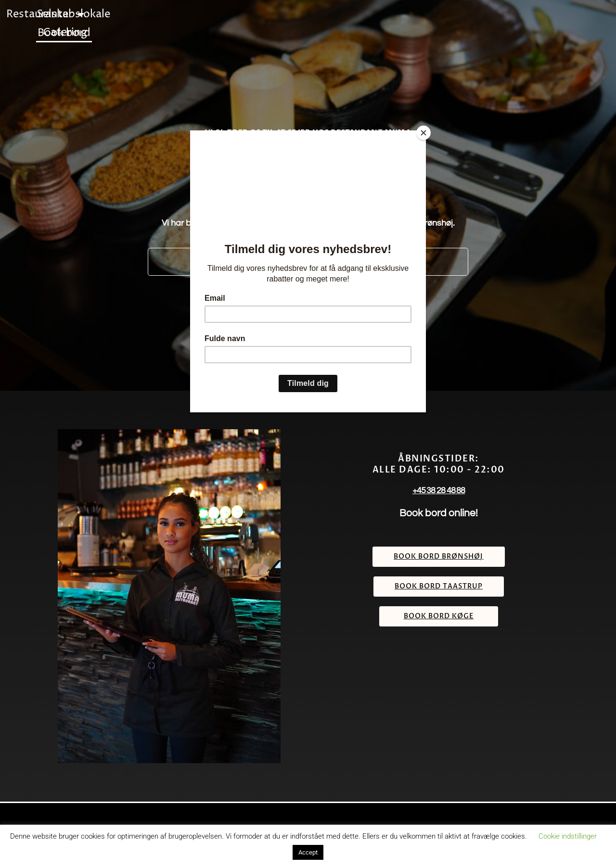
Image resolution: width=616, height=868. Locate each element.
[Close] (423, 133)
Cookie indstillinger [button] (568, 836)
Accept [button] (308, 852)
